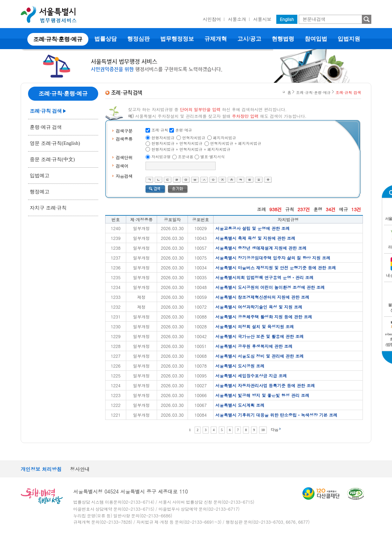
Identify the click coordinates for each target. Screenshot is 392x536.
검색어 (122, 166)
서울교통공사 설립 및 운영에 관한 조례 (252, 228)
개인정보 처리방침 (41, 469)
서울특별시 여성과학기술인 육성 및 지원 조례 (259, 307)
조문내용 (185, 157)
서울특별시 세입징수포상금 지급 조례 (251, 376)
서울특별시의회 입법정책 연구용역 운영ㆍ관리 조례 (264, 277)
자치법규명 (161, 157)
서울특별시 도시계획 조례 (240, 405)
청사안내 (80, 469)
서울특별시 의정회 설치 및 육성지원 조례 (255, 326)
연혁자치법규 (194, 138)
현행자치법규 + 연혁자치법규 (177, 143)
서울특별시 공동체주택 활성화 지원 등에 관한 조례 (264, 317)
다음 (275, 430)
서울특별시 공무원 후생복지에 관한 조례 (254, 346)
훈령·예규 (184, 130)
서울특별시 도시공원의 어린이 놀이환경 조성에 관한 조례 (270, 287)
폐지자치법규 (224, 138)
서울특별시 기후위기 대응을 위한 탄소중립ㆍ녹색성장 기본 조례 (276, 415)
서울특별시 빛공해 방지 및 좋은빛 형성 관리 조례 (262, 395)
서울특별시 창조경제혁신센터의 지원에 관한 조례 (262, 297)
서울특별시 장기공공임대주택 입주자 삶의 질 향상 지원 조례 (273, 258)
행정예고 (40, 192)
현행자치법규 (163, 138)
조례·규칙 (160, 130)
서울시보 (262, 19)
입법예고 (40, 176)
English (287, 19)
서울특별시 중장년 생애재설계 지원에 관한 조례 (261, 248)
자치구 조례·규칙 (48, 208)
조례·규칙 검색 (46, 111)
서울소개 (237, 19)
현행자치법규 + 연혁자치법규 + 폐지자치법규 (191, 149)
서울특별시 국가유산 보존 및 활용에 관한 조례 (259, 336)
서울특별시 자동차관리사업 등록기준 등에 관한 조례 (265, 385)
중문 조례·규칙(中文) (52, 159)
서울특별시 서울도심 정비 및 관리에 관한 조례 (259, 356)
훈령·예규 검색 (46, 127)
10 (263, 430)
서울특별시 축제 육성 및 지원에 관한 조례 (255, 238)
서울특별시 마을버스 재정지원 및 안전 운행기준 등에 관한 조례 (276, 267)
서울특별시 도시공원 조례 (240, 366)
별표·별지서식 (213, 157)
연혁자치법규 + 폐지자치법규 (236, 143)
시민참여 (212, 19)
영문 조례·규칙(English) (55, 143)
